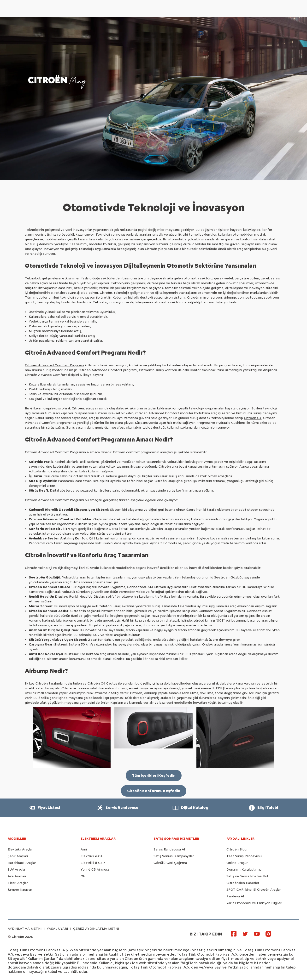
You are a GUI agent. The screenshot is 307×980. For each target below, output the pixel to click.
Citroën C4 (253, 418)
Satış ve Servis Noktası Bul (247, 876)
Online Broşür (237, 863)
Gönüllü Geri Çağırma (170, 863)
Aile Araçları (17, 876)
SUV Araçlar (17, 870)
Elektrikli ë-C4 (92, 856)
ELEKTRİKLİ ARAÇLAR (98, 839)
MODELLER (17, 839)
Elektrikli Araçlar (20, 849)
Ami (84, 849)
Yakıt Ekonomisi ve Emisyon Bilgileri (254, 903)
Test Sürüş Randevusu (244, 856)
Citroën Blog (236, 849)
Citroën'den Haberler (243, 883)
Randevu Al (235, 896)
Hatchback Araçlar (22, 863)
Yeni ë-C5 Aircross (95, 870)
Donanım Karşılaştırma (244, 870)
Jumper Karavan (20, 890)
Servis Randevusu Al (169, 849)
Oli (83, 876)
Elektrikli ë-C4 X (93, 863)
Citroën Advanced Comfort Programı (54, 365)
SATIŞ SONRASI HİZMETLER (176, 839)
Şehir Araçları (18, 856)
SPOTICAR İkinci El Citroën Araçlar (254, 890)
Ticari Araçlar (18, 883)
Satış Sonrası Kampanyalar (174, 856)
